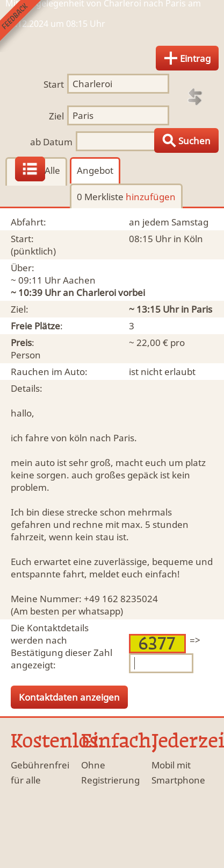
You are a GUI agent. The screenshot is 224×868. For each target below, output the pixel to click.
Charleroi (96, 292)
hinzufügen (151, 197)
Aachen (79, 280)
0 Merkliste (126, 197)
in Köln (188, 239)
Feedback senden (26, 26)
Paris (202, 309)
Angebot (95, 170)
